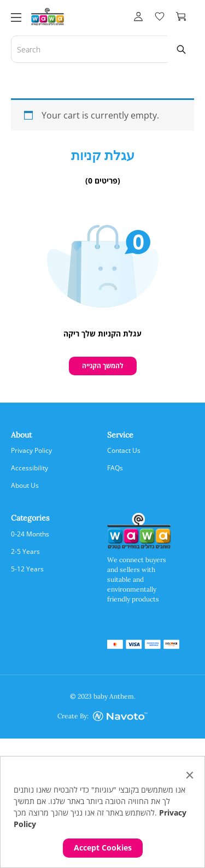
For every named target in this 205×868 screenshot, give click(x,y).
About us (25, 485)
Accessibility (30, 468)
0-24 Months (30, 534)
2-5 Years (25, 551)
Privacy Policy (31, 450)
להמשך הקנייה (103, 366)
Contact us (124, 450)
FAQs (115, 468)
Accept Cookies (103, 848)
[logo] (48, 15)
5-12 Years (27, 569)
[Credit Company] (120, 716)
